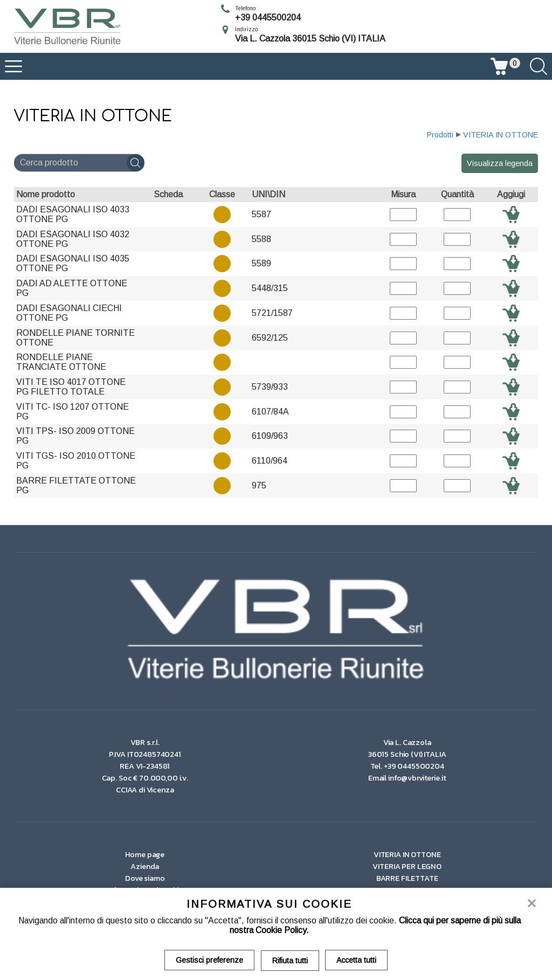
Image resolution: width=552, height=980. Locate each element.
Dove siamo (145, 878)
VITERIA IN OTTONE (501, 135)
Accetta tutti (357, 960)
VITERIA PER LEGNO (407, 866)
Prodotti (440, 135)
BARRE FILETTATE (407, 878)
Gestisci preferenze (209, 960)
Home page (145, 854)
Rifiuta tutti (290, 960)
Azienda (145, 866)
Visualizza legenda (500, 163)
